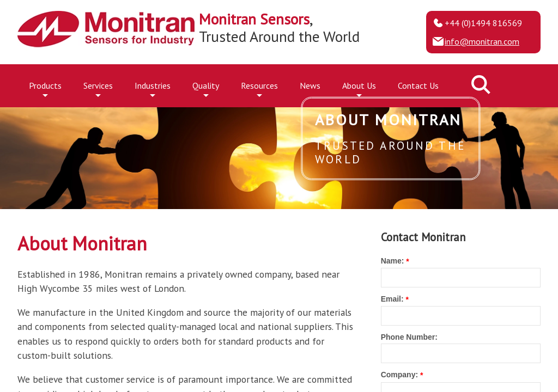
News (310, 85)
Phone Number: (409, 337)
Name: (393, 261)
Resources (259, 88)
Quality (206, 88)
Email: (392, 299)
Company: (399, 375)
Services (98, 88)
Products (45, 88)
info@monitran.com (482, 41)
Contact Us (418, 85)
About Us (359, 88)
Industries (153, 88)
